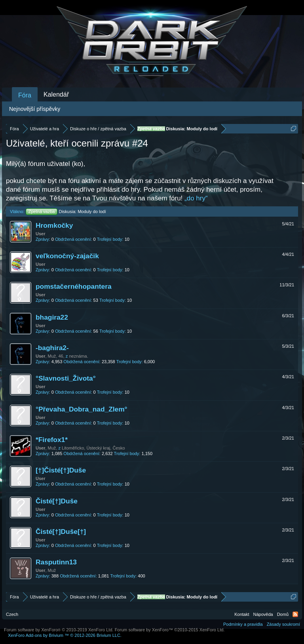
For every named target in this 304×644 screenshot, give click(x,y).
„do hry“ (196, 198)
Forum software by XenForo (59, 630)
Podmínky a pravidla (243, 624)
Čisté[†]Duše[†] (61, 532)
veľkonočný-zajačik (67, 256)
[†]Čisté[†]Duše (61, 470)
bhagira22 (52, 317)
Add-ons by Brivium (65, 635)
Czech (12, 614)
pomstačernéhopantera (74, 286)
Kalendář (56, 94)
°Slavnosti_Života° (66, 378)
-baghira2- (52, 348)
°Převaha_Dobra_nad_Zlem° (82, 409)
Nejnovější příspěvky (35, 109)
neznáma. (78, 356)
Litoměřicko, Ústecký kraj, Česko (93, 448)
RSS (295, 614)
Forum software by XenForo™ (170, 630)
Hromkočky (54, 225)
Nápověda (263, 614)
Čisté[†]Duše (57, 501)
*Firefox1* (52, 440)
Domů (283, 614)
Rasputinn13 (56, 562)
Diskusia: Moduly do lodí (66, 211)
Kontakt (242, 614)
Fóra (25, 95)
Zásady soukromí (283, 624)
